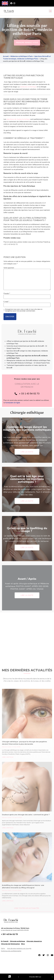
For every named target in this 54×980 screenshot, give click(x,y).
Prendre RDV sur (35, 977)
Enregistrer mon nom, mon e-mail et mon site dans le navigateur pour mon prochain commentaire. (24, 310)
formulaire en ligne (13, 403)
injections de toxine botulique (18, 119)
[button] (50, 11)
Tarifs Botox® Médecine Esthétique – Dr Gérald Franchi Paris (28, 363)
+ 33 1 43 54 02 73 (9, 934)
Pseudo (7, 293)
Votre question (9, 268)
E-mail (6, 302)
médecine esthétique (28, 87)
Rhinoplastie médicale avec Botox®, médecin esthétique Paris (28, 360)
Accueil (6, 56)
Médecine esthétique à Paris (22, 56)
